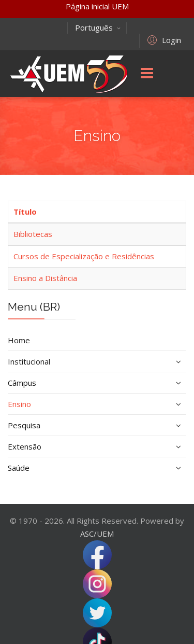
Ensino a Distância (45, 278)
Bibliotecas (33, 234)
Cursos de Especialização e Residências (84, 256)
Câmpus (22, 383)
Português (98, 27)
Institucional (29, 361)
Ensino (19, 404)
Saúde (19, 468)
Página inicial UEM (97, 6)
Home (19, 340)
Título (25, 212)
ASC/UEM (97, 534)
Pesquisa (24, 425)
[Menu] (147, 74)
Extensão (25, 446)
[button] (163, 39)
